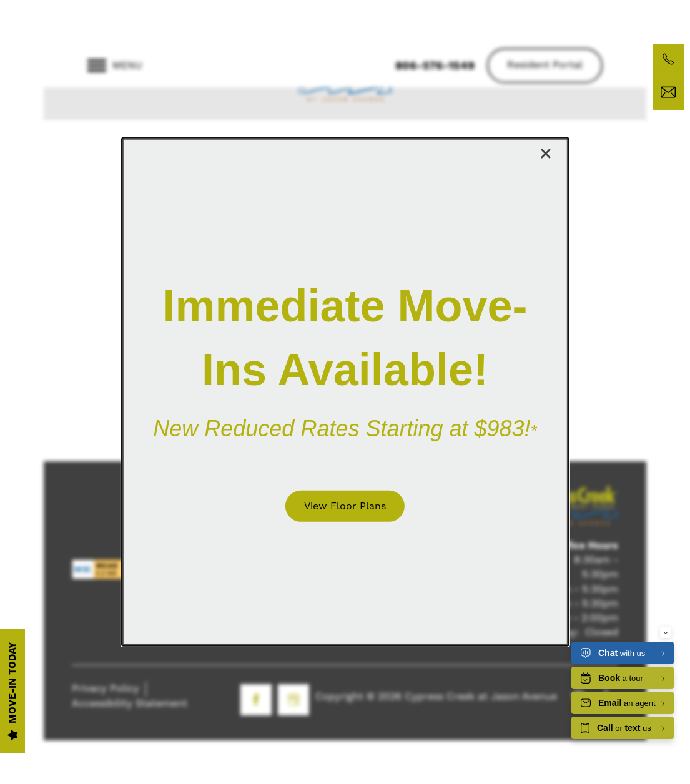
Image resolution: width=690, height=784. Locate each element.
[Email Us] (668, 92)
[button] (345, 506)
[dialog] (345, 392)
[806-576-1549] (668, 59)
